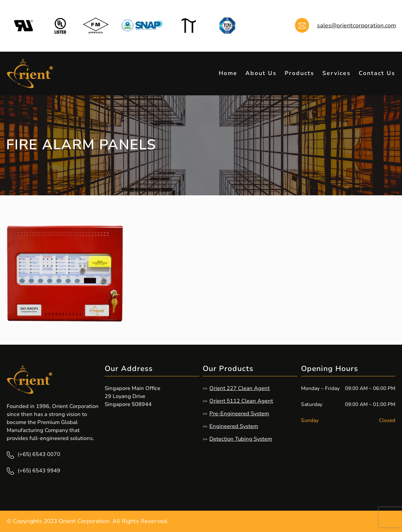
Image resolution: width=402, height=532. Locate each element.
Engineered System (234, 426)
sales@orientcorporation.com (356, 25)
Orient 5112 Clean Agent (241, 401)
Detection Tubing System (241, 439)
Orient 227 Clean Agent (239, 388)
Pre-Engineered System (239, 414)
